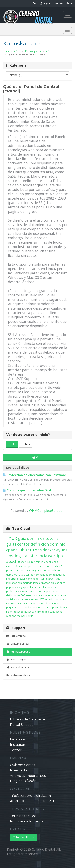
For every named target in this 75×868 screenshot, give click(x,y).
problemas (12, 591)
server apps (26, 566)
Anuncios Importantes (28, 776)
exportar (45, 570)
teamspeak (29, 603)
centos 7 (30, 575)
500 (23, 595)
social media (24, 607)
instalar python (42, 583)
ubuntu (27, 550)
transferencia (34, 556)
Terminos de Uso (23, 816)
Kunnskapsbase (33, 51)
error (29, 595)
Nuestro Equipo (23, 770)
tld (45, 603)
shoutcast (61, 599)
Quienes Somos (22, 765)
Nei (26, 444)
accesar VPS (37, 599)
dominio (58, 544)
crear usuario (41, 566)
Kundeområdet (12, 51)
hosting (13, 556)
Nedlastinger (16, 659)
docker (49, 550)
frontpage (43, 612)
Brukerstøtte (16, 636)
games (39, 562)
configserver (47, 579)
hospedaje (30, 612)
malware (22, 616)
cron (46, 607)
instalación (12, 566)
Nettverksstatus (18, 667)
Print (38, 457)
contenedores (57, 575)
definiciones (13, 595)
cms (58, 579)
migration (12, 583)
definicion (40, 544)
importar (11, 579)
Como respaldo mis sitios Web (28, 490)
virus (30, 616)
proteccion (12, 570)
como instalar (14, 603)
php (8, 587)
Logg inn (46, 3)
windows (11, 616)
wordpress (58, 556)
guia (22, 538)
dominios (36, 538)
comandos (42, 575)
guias (11, 544)
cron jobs (37, 607)
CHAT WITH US (23, 837)
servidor (50, 599)
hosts (15, 587)
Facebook (18, 739)
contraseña (56, 612)
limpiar (47, 591)
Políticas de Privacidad (28, 821)
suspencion (36, 591)
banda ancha (40, 595)
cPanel (50, 51)
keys (21, 587)
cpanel (12, 550)
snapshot (55, 566)
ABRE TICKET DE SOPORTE (33, 801)
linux (12, 538)
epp (59, 603)
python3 (55, 570)
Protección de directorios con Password (35, 475)
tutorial (52, 538)
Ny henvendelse (18, 675)
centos (23, 544)
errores (51, 587)
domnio (64, 607)
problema (30, 587)
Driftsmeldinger (18, 644)
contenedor (33, 579)
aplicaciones (58, 583)
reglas (21, 575)
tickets (40, 603)
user (23, 562)
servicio (24, 591)
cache (55, 591)
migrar (35, 570)
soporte (54, 607)
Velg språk (63, 3)
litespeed (18, 612)
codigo (52, 603)
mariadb (27, 583)
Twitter (16, 750)
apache (13, 561)
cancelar (41, 587)
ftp (63, 566)
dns (38, 550)
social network (22, 599)
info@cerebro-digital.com (30, 796)
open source (55, 595)
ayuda (62, 550)
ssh (20, 583)
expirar (30, 562)
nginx (9, 612)
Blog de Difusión (23, 781)
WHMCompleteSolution (47, 511)
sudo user (25, 570)
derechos (12, 575)
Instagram (18, 745)
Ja (12, 444)
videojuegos (51, 562)
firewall (21, 579)
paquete (11, 607)
